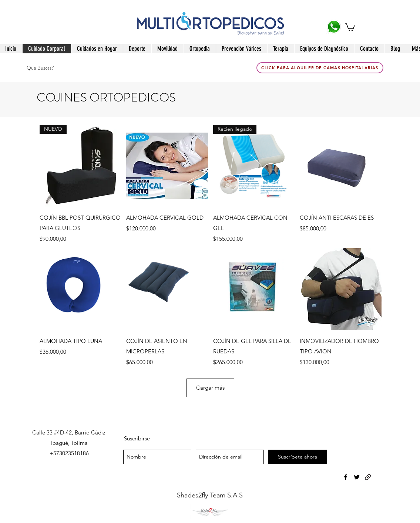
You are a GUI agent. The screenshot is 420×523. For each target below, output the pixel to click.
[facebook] (346, 477)
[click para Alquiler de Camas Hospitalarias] (320, 68)
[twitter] (357, 477)
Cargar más (210, 388)
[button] (350, 27)
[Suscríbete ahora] (298, 457)
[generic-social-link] (368, 477)
